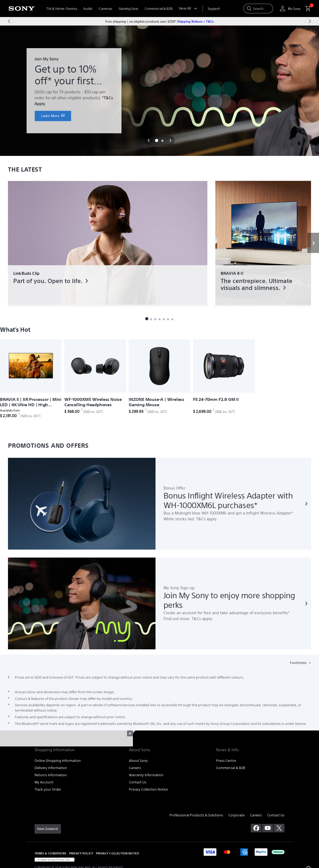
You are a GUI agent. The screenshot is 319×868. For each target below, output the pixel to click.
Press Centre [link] (226, 761)
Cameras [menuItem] (105, 9)
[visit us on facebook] (256, 828)
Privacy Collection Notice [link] (148, 789)
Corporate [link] (236, 815)
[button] (149, 140)
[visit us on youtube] (268, 828)
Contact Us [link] (138, 782)
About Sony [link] (138, 761)
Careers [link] (135, 768)
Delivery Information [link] (51, 768)
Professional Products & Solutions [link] (196, 815)
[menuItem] (214, 9)
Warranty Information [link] (146, 775)
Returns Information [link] (51, 775)
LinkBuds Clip (26, 273)
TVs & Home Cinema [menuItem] (62, 9)
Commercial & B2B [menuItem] (158, 9)
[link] (53, 116)
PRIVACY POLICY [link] (81, 853)
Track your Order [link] (48, 789)
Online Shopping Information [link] (58, 761)
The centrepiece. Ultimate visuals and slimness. (257, 284)
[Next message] (310, 21)
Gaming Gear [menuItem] (129, 9)
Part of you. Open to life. (48, 281)
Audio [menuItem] (88, 9)
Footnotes (299, 663)
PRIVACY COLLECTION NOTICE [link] (117, 853)
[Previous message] (9, 21)
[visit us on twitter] (279, 828)
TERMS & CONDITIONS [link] (50, 853)
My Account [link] (44, 782)
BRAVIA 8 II (232, 273)
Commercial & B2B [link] (231, 768)
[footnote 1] (19, 414)
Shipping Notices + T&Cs (195, 21)
